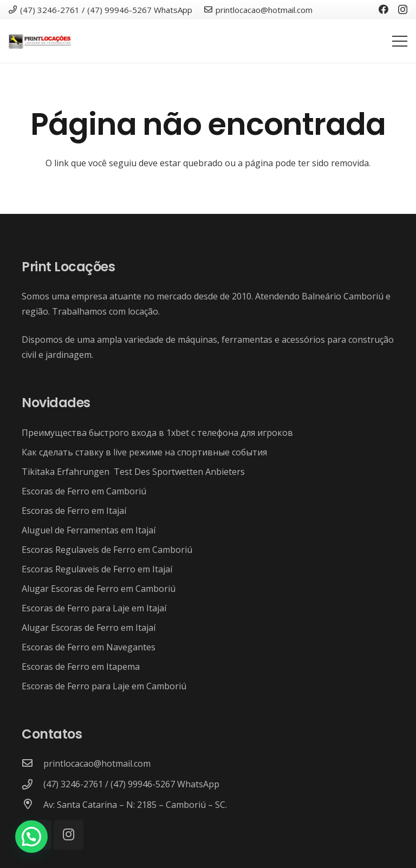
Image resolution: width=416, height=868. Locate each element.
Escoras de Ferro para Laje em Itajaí (94, 608)
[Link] (40, 41)
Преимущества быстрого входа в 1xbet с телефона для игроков (157, 433)
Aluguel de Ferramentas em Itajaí (89, 530)
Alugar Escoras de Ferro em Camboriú (99, 589)
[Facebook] (383, 9)
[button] (31, 837)
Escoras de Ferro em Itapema (81, 667)
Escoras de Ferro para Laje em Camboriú (104, 686)
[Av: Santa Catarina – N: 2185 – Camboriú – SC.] (32, 805)
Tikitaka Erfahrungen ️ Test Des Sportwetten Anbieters (133, 472)
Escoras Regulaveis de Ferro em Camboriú (107, 550)
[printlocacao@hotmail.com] (32, 763)
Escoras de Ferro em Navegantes (89, 647)
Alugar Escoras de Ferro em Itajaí (89, 628)
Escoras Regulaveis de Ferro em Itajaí (97, 569)
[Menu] (400, 41)
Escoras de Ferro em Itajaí (74, 511)
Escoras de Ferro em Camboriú (84, 491)
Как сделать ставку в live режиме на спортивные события (144, 452)
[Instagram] (403, 10)
